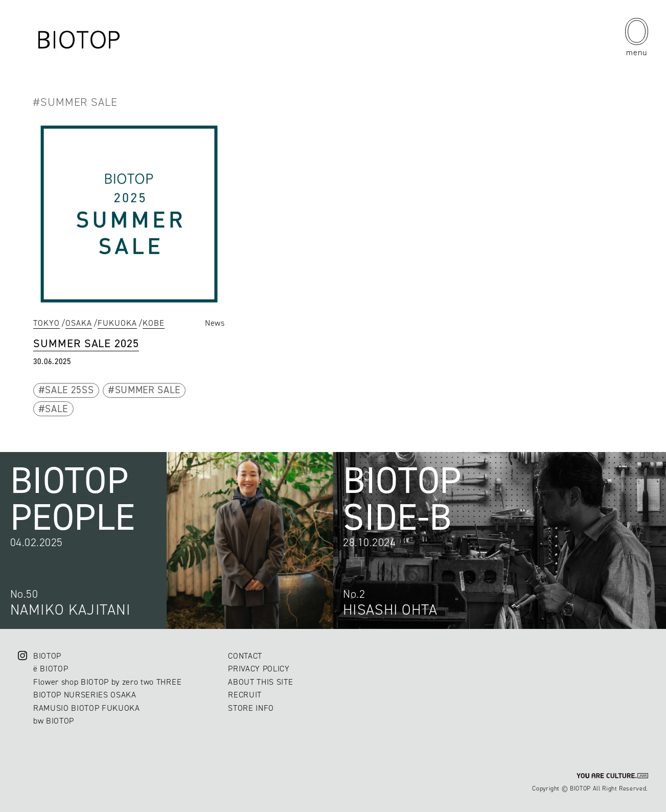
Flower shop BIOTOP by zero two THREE (107, 682)
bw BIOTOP (54, 721)
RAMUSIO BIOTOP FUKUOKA (87, 708)
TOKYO (47, 323)
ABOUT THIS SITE (260, 682)
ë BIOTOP (51, 669)
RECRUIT (245, 695)
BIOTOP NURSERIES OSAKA (85, 695)
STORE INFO (251, 708)
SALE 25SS (69, 390)
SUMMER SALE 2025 (86, 343)
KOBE (154, 323)
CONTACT (245, 656)
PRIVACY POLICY (259, 669)
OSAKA (79, 323)
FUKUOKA (117, 323)
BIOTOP (47, 656)
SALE (56, 409)
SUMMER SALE (148, 390)
